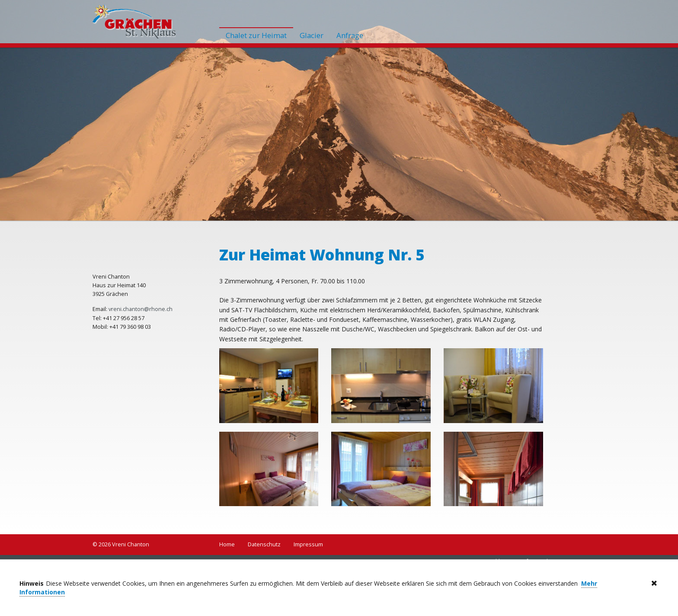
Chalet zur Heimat (256, 35)
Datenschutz (264, 544)
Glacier (312, 35)
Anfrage (350, 35)
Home (227, 544)
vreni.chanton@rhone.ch (141, 309)
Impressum (308, 544)
